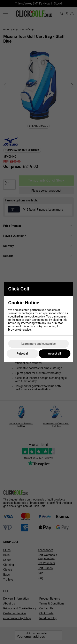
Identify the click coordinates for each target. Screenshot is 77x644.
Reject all (23, 354)
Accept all (54, 354)
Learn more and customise (38, 344)
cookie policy (37, 316)
